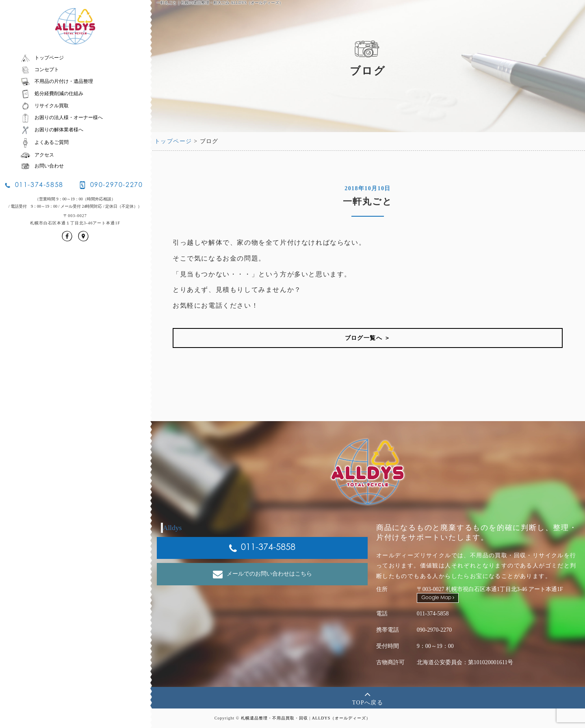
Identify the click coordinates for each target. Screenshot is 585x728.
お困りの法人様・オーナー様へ (62, 117)
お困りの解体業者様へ (52, 130)
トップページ (42, 58)
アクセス (37, 155)
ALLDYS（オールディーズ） (341, 718)
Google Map (438, 598)
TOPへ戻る (368, 697)
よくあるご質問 (44, 142)
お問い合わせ (42, 166)
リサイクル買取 (44, 106)
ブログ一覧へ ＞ (368, 338)
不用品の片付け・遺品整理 (57, 81)
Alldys (172, 528)
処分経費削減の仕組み (52, 93)
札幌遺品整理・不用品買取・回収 (274, 718)
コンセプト (40, 70)
